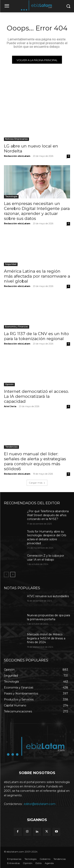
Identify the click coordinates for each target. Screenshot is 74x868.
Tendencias (11, 447)
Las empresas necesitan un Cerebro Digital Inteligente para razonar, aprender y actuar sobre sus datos (37, 211)
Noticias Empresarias (16, 139)
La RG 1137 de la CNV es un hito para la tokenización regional (36, 336)
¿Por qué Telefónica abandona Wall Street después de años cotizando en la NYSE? (48, 515)
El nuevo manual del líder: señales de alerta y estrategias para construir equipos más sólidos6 (35, 461)
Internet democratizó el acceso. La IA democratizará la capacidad (36, 396)
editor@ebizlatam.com (40, 804)
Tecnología (11, 197)
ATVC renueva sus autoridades (48, 596)
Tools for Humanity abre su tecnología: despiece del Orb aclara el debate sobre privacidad (47, 537)
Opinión (9, 384)
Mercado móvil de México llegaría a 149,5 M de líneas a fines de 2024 (46, 638)
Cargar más (37, 483)
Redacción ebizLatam (17, 156)
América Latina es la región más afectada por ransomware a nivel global (37, 276)
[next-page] (13, 574)
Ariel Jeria (10, 406)
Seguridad (11, 264)
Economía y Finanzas (17, 327)
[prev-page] (6, 574)
